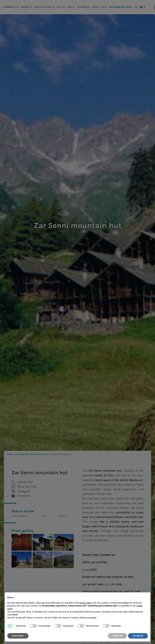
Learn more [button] (18, 636)
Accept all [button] (138, 636)
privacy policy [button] (86, 603)
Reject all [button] (117, 636)
